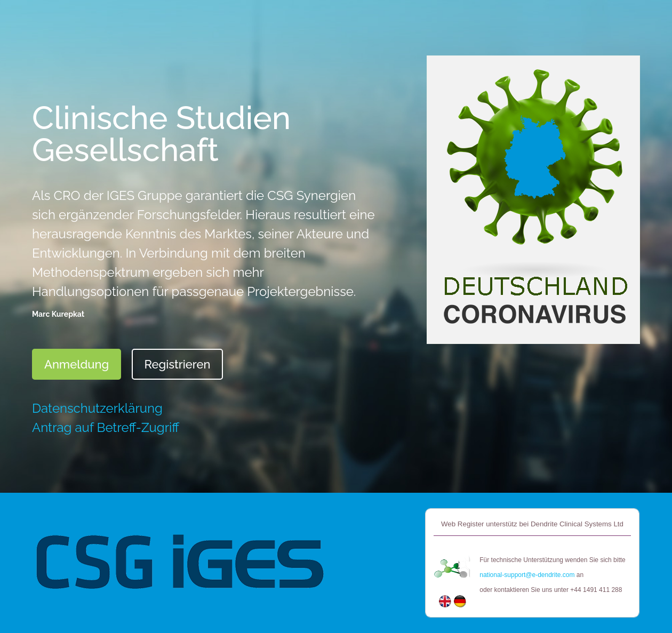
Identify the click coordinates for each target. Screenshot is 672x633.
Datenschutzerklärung (97, 408)
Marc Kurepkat (58, 314)
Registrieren (177, 364)
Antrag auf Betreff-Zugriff (106, 427)
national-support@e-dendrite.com (527, 575)
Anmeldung (77, 364)
